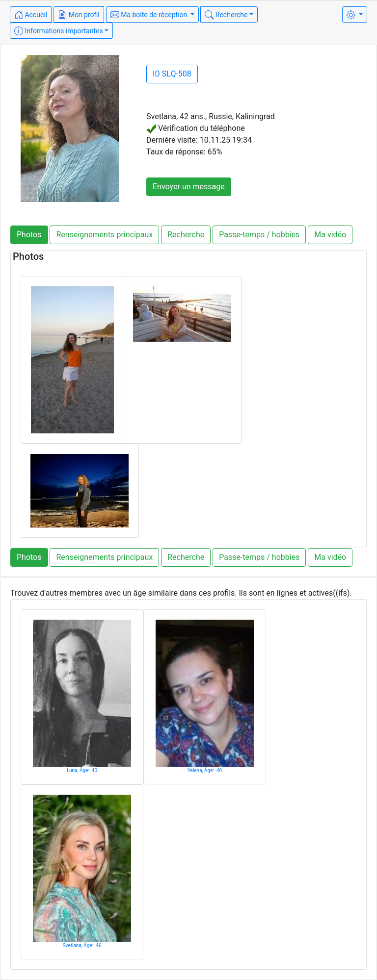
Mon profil (79, 15)
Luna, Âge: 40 (82, 770)
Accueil (31, 15)
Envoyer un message (189, 187)
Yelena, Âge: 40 (205, 770)
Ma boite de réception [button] (150, 15)
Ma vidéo (330, 235)
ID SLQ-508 (172, 74)
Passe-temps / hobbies (259, 235)
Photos (29, 235)
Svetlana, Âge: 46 (82, 945)
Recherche (186, 235)
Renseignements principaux (104, 235)
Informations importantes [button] (59, 31)
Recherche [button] (226, 15)
